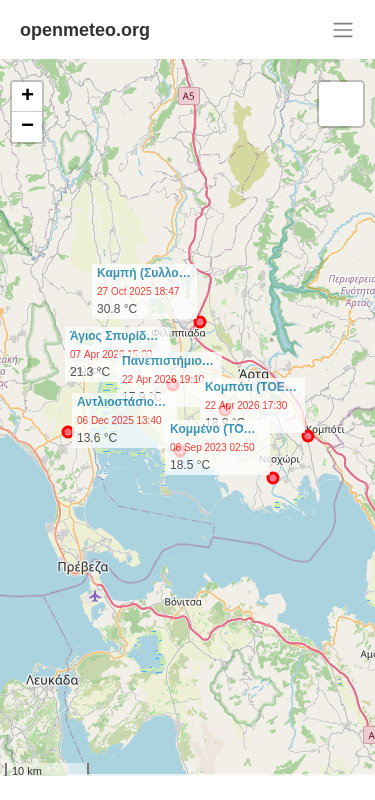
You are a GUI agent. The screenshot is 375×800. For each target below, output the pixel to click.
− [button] (27, 127)
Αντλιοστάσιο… (121, 402)
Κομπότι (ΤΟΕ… (251, 387)
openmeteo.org (85, 30)
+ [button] (27, 97)
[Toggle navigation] (343, 30)
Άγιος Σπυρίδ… (114, 336)
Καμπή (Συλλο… (144, 273)
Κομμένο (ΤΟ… (213, 429)
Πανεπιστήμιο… (168, 361)
